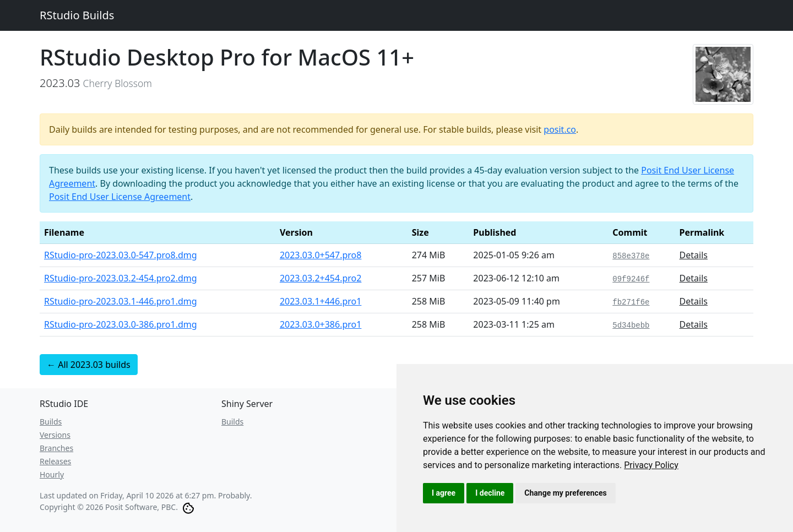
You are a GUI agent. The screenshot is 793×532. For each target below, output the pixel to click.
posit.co (560, 129)
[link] (651, 465)
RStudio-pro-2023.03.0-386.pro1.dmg (121, 324)
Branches (56, 448)
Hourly (52, 474)
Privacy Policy (651, 465)
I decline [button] (490, 493)
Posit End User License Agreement (120, 197)
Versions (55, 435)
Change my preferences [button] (565, 493)
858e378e (631, 256)
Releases (55, 461)
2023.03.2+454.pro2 (321, 278)
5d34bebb (631, 325)
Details (694, 255)
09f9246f (631, 279)
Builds (51, 422)
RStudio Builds (77, 15)
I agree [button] (444, 493)
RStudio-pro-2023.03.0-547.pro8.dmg (121, 255)
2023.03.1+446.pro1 (321, 301)
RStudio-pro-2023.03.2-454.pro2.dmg (121, 278)
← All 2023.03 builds (89, 365)
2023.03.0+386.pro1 (321, 324)
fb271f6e (631, 302)
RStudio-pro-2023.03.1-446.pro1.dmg (121, 301)
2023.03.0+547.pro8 (321, 255)
